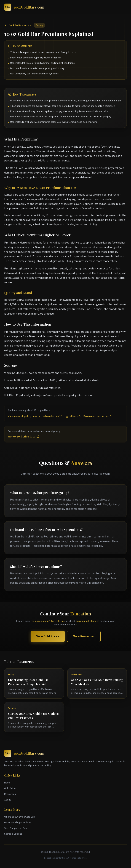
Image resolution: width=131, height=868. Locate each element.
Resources (10, 794)
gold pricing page (41, 341)
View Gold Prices (48, 636)
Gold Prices (10, 788)
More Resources (84, 636)
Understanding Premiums (18, 823)
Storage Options (13, 834)
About (7, 800)
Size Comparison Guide (17, 828)
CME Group (11, 388)
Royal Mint (89, 300)
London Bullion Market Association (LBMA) (30, 380)
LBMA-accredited (27, 300)
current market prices (88, 621)
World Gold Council (21, 168)
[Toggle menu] (123, 7)
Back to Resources (18, 25)
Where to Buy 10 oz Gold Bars (20, 817)
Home (7, 783)
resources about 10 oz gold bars (48, 621)
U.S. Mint (102, 300)
